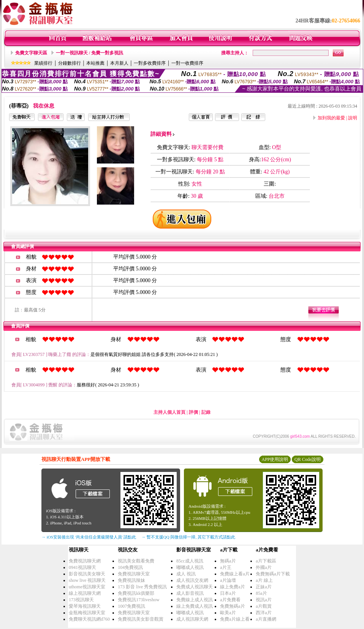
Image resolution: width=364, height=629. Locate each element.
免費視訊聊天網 (85, 561)
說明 (353, 118)
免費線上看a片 (235, 574)
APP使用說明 (275, 459)
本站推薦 (95, 63)
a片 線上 (264, 580)
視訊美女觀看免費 (136, 561)
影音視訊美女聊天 (87, 574)
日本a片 (228, 593)
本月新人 (119, 63)
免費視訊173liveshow (138, 600)
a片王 (226, 567)
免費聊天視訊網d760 (89, 619)
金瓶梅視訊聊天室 (87, 613)
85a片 (261, 593)
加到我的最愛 (331, 118)
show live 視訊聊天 (87, 580)
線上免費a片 (232, 587)
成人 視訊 (186, 574)
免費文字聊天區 (31, 53)
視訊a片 (264, 600)
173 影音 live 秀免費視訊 (142, 587)
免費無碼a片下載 (273, 574)
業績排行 (43, 63)
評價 (193, 412)
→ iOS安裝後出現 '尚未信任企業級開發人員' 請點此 (89, 537)
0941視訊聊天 (82, 567)
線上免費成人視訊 (195, 606)
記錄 (206, 412)
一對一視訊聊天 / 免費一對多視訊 (89, 53)
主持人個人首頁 (169, 412)
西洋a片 (264, 613)
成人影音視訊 (190, 593)
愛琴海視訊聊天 (85, 606)
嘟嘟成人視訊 (190, 567)
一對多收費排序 (150, 63)
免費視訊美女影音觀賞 (141, 619)
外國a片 (264, 567)
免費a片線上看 (235, 619)
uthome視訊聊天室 (87, 587)
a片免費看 (230, 600)
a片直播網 (266, 619)
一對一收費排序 (187, 63)
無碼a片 (228, 561)
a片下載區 (266, 561)
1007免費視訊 (131, 606)
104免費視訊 (130, 567)
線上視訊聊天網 (85, 593)
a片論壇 (228, 580)
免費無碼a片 (232, 606)
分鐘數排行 (70, 63)
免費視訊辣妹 (131, 580)
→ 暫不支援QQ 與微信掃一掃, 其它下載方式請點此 (188, 537)
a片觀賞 (264, 606)
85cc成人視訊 (190, 561)
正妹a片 (264, 587)
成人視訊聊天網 (192, 619)
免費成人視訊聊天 (195, 587)
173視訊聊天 (81, 600)
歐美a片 (228, 613)
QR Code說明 (308, 459)
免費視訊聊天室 (134, 574)
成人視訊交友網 (192, 580)
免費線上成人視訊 (195, 600)
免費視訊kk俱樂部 (136, 593)
